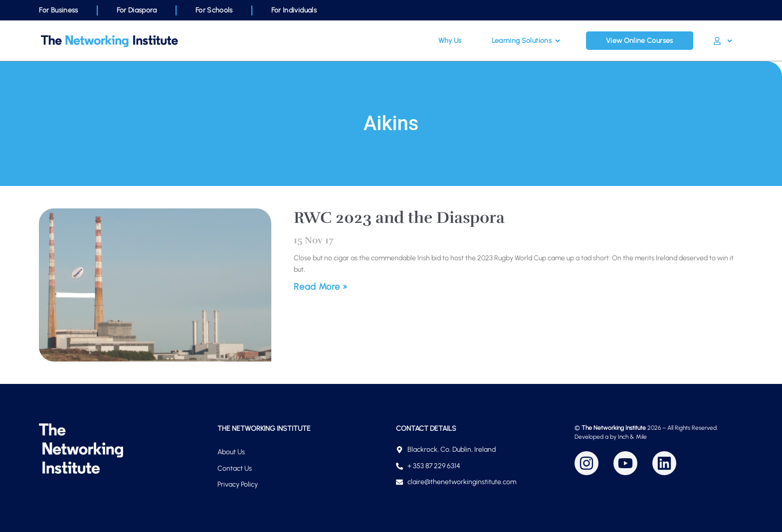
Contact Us (235, 468)
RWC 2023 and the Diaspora (399, 218)
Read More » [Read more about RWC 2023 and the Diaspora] (321, 287)
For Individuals (294, 10)
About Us (231, 452)
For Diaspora (137, 10)
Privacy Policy (238, 484)
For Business (58, 10)
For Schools (214, 10)
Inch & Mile (632, 437)
